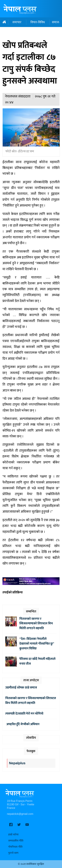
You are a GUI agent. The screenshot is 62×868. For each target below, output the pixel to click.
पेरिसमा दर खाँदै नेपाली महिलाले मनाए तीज (37, 661)
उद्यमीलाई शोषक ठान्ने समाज (21, 688)
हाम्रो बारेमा (13, 835)
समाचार (17, 22)
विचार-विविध (38, 22)
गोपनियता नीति (15, 847)
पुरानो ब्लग (13, 853)
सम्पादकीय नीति (16, 841)
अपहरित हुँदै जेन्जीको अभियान (22, 724)
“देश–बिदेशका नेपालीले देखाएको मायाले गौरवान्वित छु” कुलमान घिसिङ (37, 644)
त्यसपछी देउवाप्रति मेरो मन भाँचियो (24, 714)
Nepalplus (17, 763)
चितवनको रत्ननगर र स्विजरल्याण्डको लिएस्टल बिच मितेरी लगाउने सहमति (36, 624)
